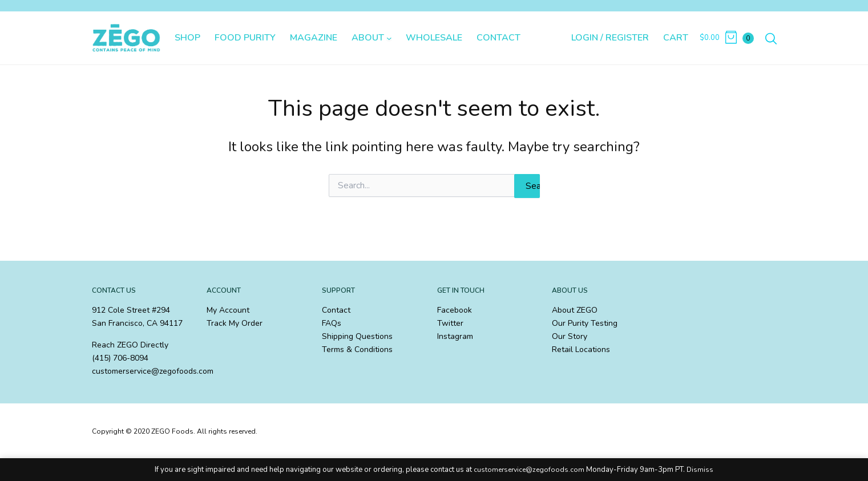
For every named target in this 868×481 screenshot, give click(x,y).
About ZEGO (575, 310)
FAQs (332, 323)
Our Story (570, 336)
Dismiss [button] (700, 470)
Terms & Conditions (357, 349)
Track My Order (235, 323)
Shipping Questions (357, 336)
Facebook (455, 310)
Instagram (455, 336)
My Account (228, 310)
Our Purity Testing (585, 323)
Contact (336, 310)
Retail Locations (581, 349)
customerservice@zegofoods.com (529, 470)
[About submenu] (389, 38)
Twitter (450, 323)
